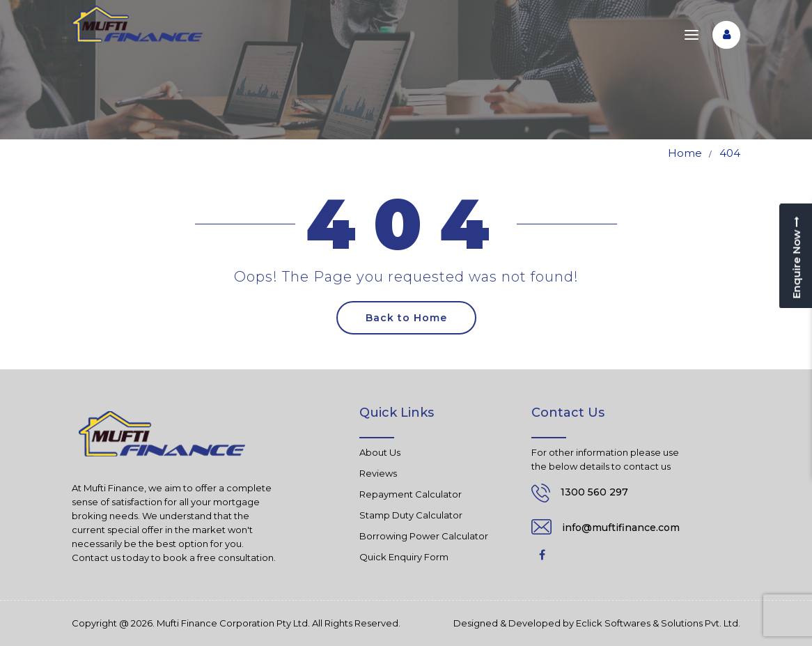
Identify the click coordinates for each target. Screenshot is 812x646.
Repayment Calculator (411, 494)
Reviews (378, 473)
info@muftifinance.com (621, 528)
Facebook (542, 555)
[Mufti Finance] (137, 24)
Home (685, 153)
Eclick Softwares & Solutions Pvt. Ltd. (658, 623)
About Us (380, 452)
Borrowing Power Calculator (424, 536)
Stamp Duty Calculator (411, 515)
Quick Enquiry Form (404, 557)
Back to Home (406, 318)
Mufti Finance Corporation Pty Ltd (232, 623)
